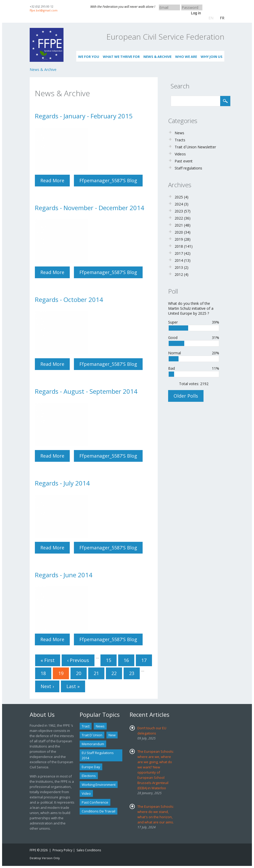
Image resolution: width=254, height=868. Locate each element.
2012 (179, 274)
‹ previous (78, 660)
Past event (184, 161)
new (112, 735)
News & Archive (157, 57)
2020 (179, 232)
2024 (179, 204)
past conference (95, 802)
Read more (55, 182)
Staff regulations (188, 168)
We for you (89, 57)
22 (114, 673)
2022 (179, 218)
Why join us (212, 57)
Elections (89, 776)
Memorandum (93, 744)
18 (43, 673)
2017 (179, 253)
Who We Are (186, 57)
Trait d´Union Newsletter (195, 147)
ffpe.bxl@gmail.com (44, 10)
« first (48, 660)
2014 (179, 260)
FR (222, 18)
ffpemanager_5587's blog (108, 180)
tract (86, 726)
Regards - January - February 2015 (84, 116)
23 (132, 673)
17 (144, 660)
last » (73, 686)
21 (96, 673)
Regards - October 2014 (69, 299)
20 (79, 673)
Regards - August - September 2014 (86, 391)
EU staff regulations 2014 (98, 755)
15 (109, 660)
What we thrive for (121, 57)
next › (47, 686)
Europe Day (91, 767)
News (179, 133)
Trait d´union (92, 735)
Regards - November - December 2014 (90, 208)
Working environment (99, 785)
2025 (179, 197)
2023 (179, 211)
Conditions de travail (99, 811)
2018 (179, 246)
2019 (179, 239)
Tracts (180, 140)
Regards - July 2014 (62, 483)
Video (86, 793)
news (100, 726)
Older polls (186, 396)
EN (211, 18)
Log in (196, 13)
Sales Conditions (89, 850)
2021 (179, 225)
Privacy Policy (62, 850)
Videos (180, 154)
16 (126, 660)
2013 (179, 267)
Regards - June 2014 (64, 575)
